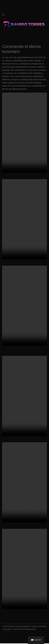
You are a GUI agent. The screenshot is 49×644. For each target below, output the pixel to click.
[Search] (46, 34)
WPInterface (7, 632)
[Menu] (4, 15)
